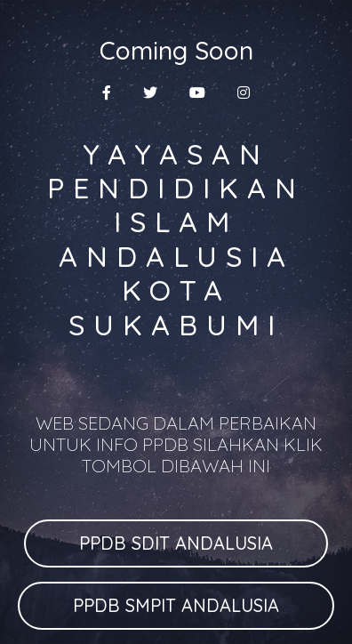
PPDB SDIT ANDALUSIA (176, 543)
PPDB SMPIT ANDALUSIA (176, 605)
